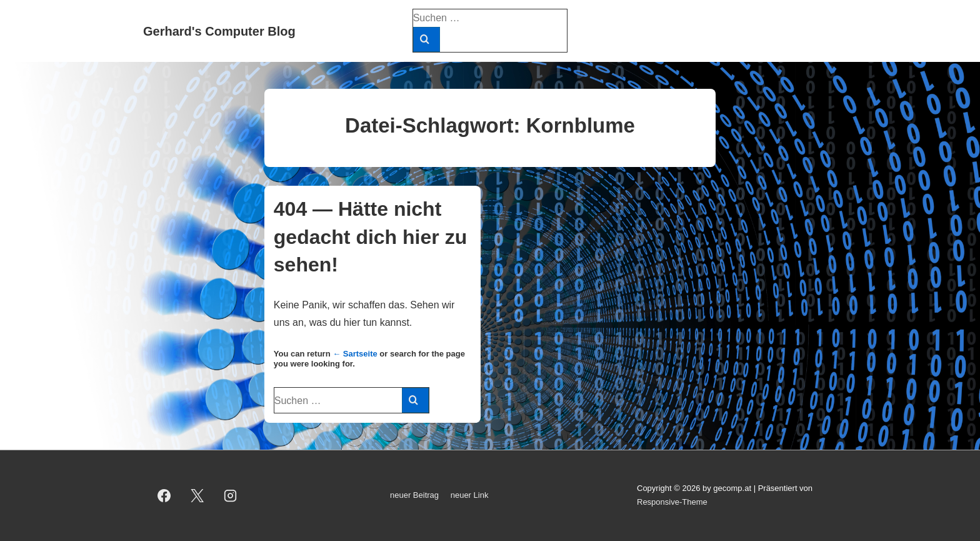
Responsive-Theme (672, 502)
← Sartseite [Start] (355, 354)
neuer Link (470, 495)
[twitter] (197, 495)
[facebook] (164, 495)
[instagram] (231, 495)
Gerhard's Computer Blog (219, 31)
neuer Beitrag (414, 495)
